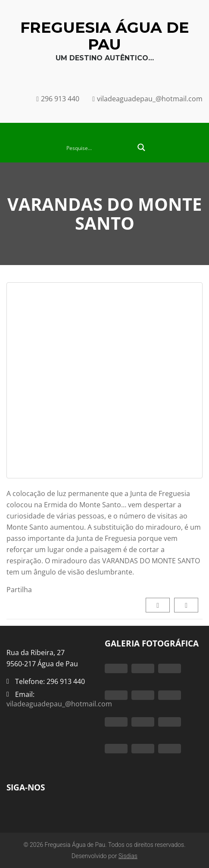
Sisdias (128, 856)
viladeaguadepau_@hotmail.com (59, 704)
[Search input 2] (99, 147)
